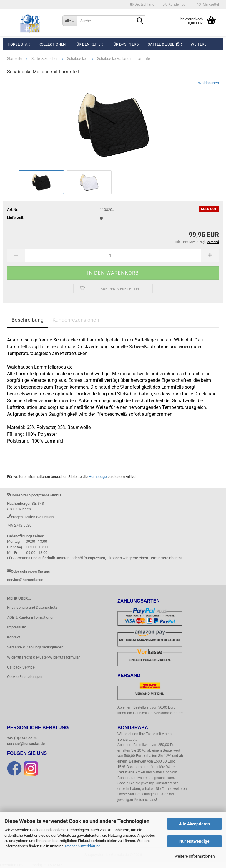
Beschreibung (28, 320)
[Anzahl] (113, 255)
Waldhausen (208, 83)
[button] (142, 4)
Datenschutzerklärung (82, 846)
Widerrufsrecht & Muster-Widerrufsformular (43, 657)
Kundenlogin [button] (176, 4)
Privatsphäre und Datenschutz (32, 607)
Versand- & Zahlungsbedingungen (35, 647)
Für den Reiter (89, 44)
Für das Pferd (125, 44)
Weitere (198, 44)
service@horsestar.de (26, 744)
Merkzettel (208, 4)
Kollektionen (52, 44)
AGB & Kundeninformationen (31, 617)
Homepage (98, 477)
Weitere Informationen (195, 856)
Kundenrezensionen (76, 320)
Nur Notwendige (194, 841)
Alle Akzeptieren (194, 824)
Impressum (17, 627)
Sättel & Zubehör (165, 44)
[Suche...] (69, 21)
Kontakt (14, 637)
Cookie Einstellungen (24, 677)
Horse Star (19, 44)
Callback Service (21, 667)
